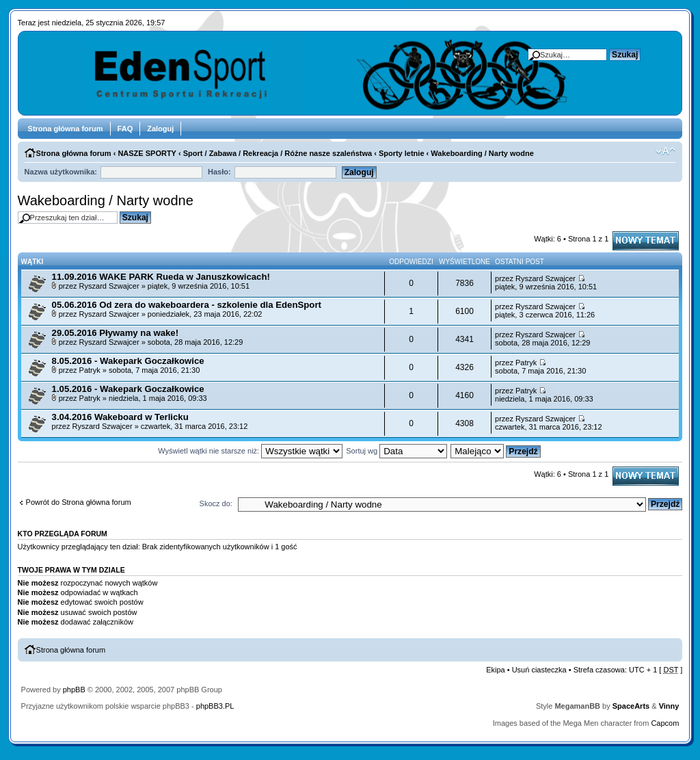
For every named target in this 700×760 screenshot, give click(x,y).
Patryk (90, 370)
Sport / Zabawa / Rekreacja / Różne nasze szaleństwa (278, 153)
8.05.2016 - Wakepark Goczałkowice (128, 361)
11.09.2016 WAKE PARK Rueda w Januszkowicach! (161, 277)
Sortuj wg (396, 451)
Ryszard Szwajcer (109, 286)
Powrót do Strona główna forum (79, 502)
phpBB (74, 690)
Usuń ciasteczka (539, 670)
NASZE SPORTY (147, 153)
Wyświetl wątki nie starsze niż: (250, 451)
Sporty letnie (402, 153)
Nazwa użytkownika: (61, 172)
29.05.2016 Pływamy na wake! (115, 333)
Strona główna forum (66, 129)
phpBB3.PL (215, 706)
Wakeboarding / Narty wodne (482, 153)
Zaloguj (160, 129)
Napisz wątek (646, 241)
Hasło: (219, 172)
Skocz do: (216, 503)
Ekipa (496, 670)
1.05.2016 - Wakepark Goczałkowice (128, 389)
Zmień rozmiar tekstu (665, 151)
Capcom (665, 723)
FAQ (125, 129)
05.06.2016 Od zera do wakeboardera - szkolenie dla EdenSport (187, 305)
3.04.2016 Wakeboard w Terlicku (120, 417)
